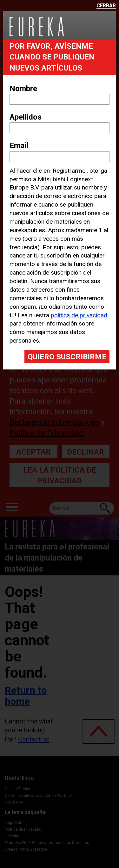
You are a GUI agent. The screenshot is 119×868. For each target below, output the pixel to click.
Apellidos (26, 117)
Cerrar (106, 6)
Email (19, 146)
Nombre (23, 89)
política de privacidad (79, 315)
